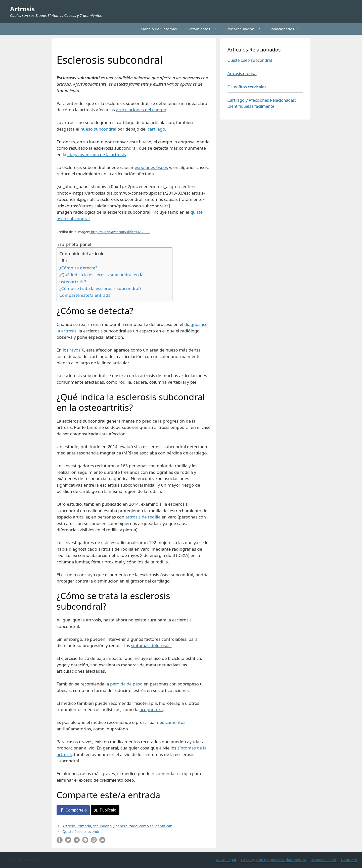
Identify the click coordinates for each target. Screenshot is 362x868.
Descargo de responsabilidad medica (274, 860)
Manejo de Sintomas (159, 29)
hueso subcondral (98, 129)
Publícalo (108, 810)
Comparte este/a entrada (85, 295)
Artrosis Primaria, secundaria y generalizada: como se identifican (117, 826)
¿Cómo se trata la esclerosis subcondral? (100, 288)
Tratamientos (204, 29)
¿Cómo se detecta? (78, 268)
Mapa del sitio (324, 860)
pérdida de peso (126, 684)
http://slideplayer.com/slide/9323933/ (120, 232)
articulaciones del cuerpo (141, 110)
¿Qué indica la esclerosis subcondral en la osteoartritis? (101, 278)
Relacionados (288, 29)
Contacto (349, 860)
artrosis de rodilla (143, 517)
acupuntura (151, 709)
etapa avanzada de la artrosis (97, 155)
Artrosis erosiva (242, 74)
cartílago (156, 129)
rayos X (77, 350)
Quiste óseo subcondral (82, 831)
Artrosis (22, 9)
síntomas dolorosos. (151, 645)
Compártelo (76, 810)
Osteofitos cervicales (247, 87)
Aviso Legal (226, 860)
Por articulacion (246, 29)
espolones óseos (151, 167)
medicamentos (171, 722)
